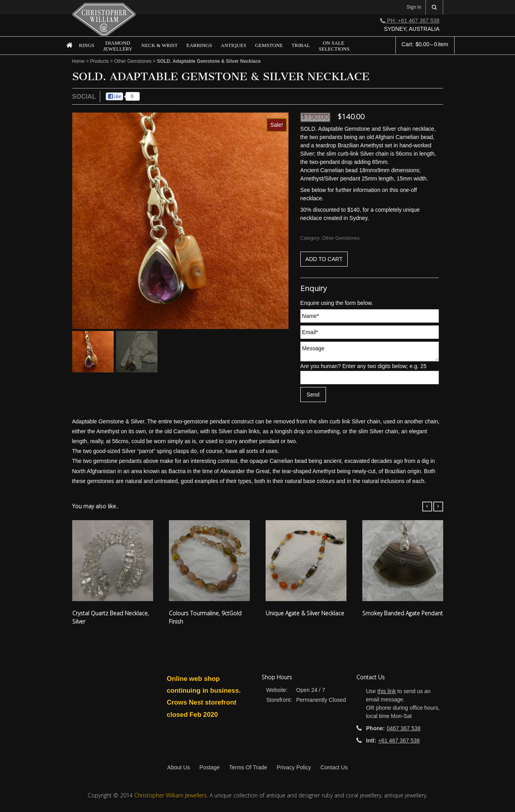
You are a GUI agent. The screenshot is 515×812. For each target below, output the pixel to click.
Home (66, 51)
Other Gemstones (133, 61)
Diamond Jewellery (118, 46)
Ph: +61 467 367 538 (410, 21)
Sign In (414, 7)
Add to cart (324, 259)
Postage (209, 767)
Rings (87, 45)
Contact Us (334, 767)
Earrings (199, 45)
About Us (179, 767)
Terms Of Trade (248, 767)
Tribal (301, 45)
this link (387, 691)
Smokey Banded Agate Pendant (403, 613)
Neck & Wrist (159, 45)
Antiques (233, 45)
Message (370, 351)
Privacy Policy (294, 767)
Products (99, 61)
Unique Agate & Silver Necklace (305, 613)
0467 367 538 (404, 728)
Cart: (425, 44)
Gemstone (269, 45)
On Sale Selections (334, 46)
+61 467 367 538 (399, 741)
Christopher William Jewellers (170, 795)
